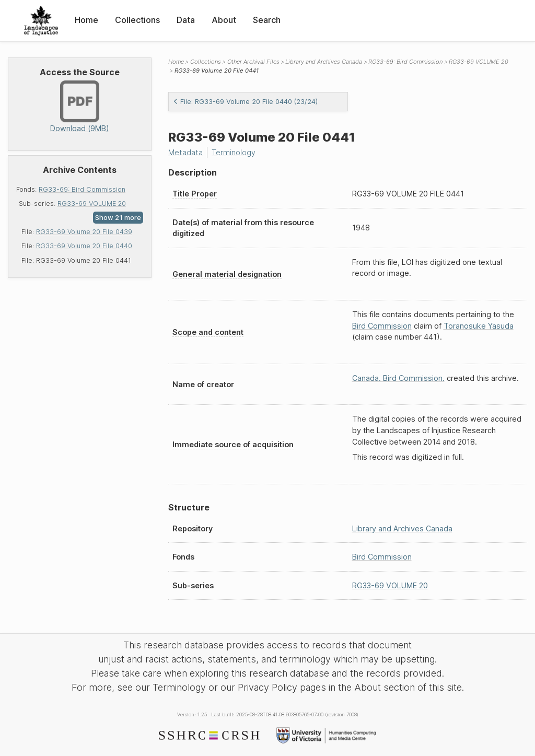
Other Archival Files (253, 62)
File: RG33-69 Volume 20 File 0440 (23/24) (245, 102)
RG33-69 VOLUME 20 (92, 203)
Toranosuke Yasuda (479, 326)
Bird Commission (382, 326)
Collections (137, 20)
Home (86, 20)
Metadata (185, 152)
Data (186, 20)
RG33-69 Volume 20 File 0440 (84, 246)
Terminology (234, 152)
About (224, 20)
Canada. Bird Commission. (398, 378)
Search (267, 20)
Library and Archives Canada (324, 62)
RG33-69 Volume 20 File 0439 (84, 232)
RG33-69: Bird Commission (82, 189)
